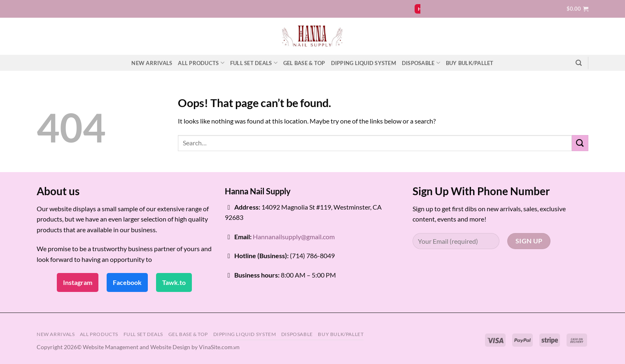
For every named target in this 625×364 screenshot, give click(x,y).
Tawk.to (174, 282)
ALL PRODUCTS (201, 63)
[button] (577, 9)
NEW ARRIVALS (152, 63)
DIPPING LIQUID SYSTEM (364, 63)
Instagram (78, 282)
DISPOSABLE (421, 63)
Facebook (127, 282)
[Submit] (580, 143)
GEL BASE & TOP (304, 63)
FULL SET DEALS (254, 63)
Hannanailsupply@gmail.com (294, 237)
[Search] (579, 63)
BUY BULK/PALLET (470, 63)
